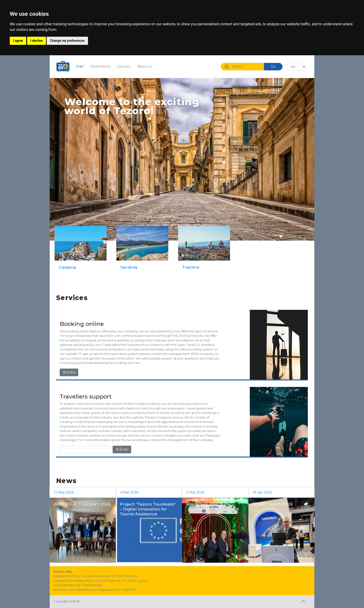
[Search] (246, 67)
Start (81, 66)
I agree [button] (18, 41)
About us (145, 66)
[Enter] (85, 450)
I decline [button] (37, 41)
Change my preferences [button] (67, 41)
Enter (69, 372)
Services (124, 66)
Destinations (101, 66)
